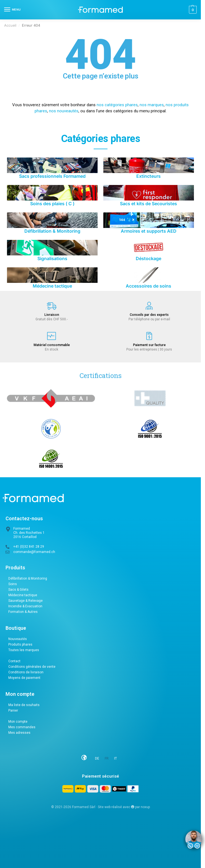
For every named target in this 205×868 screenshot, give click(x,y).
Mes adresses (19, 733)
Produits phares (20, 644)
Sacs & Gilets (18, 590)
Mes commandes (22, 727)
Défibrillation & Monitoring (28, 578)
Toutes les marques (24, 650)
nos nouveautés (64, 111)
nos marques (152, 105)
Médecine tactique (23, 595)
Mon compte (18, 722)
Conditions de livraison (26, 672)
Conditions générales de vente (32, 667)
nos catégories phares (117, 105)
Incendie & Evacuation (25, 606)
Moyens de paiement (24, 678)
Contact (14, 661)
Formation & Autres (23, 612)
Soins (13, 584)
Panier (13, 710)
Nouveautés (18, 639)
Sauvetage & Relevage (25, 601)
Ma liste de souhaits (24, 705)
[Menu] (12, 10)
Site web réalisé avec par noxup (124, 807)
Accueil (10, 25)
